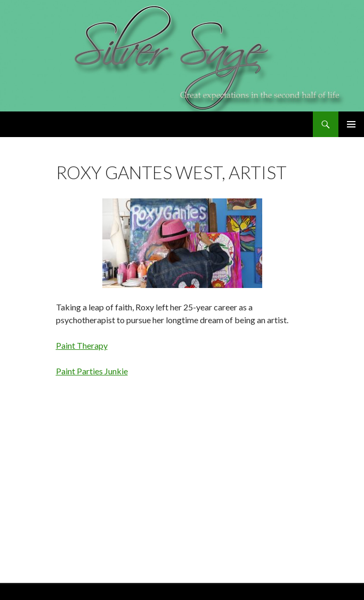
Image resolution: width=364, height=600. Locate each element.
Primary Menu (351, 124)
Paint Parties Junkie (92, 371)
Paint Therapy (82, 345)
